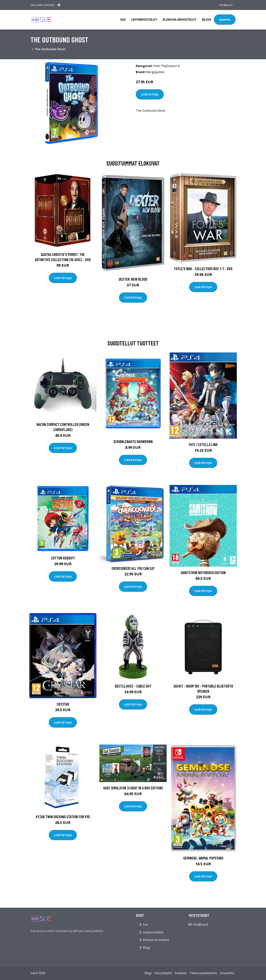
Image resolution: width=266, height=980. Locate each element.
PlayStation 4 (170, 66)
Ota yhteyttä (163, 973)
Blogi (207, 20)
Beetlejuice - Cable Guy (133, 686)
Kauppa (225, 20)
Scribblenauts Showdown (133, 441)
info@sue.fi (226, 5)
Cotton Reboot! (63, 558)
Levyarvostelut (144, 20)
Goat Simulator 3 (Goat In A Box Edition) (133, 788)
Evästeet (181, 973)
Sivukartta (227, 973)
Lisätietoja (150, 94)
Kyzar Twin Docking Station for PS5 (63, 817)
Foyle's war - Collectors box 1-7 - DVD (203, 269)
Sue (123, 20)
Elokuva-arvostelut (180, 20)
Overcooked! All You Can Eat (133, 568)
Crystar (63, 704)
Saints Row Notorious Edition (203, 572)
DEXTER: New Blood (133, 279)
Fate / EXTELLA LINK (203, 444)
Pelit (157, 66)
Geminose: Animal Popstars (203, 858)
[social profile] (59, 5)
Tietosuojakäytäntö (203, 973)
